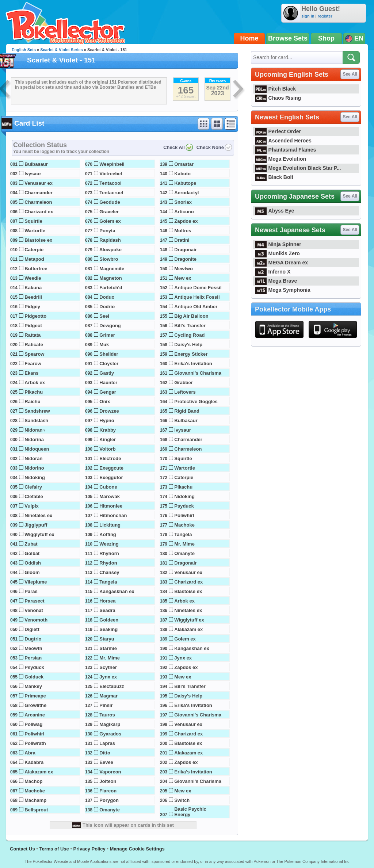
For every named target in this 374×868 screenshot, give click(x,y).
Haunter (108, 383)
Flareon (108, 791)
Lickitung (110, 525)
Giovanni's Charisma (198, 373)
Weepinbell (112, 164)
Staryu (107, 639)
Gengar (108, 392)
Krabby (108, 430)
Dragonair (185, 250)
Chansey (109, 572)
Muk (104, 345)
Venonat (34, 610)
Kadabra (34, 762)
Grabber (184, 383)
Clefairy (33, 487)
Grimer (107, 335)
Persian (33, 658)
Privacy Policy (89, 849)
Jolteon (108, 781)
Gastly (107, 373)
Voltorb (108, 449)
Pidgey (32, 307)
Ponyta (107, 231)
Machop (33, 781)
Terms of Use (54, 849)
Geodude (110, 202)
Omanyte (110, 810)
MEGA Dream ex (281, 263)
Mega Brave (276, 281)
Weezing (109, 544)
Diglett (32, 629)
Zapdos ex (186, 221)
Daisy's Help (188, 345)
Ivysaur (33, 174)
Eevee (106, 762)
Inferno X (273, 272)
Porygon (109, 800)
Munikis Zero (277, 253)
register (325, 16)
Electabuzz (112, 686)
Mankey (33, 686)
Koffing (108, 534)
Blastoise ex (38, 240)
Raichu (32, 402)
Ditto (105, 753)
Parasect (34, 601)
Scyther (108, 667)
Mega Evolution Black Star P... (298, 168)
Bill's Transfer (190, 326)
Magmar (108, 696)
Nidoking (35, 477)
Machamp (35, 800)
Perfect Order (278, 131)
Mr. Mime (110, 658)
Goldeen (109, 620)
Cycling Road (189, 335)
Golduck (34, 677)
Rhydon (108, 563)
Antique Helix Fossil (197, 297)
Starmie (108, 648)
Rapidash (110, 240)
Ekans (31, 373)
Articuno (184, 212)
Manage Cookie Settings (137, 849)
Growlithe (35, 705)
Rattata (33, 335)
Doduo (107, 297)
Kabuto (182, 174)
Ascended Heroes (283, 141)
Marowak (110, 496)
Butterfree (36, 269)
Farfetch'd (111, 288)
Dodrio (107, 307)
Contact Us (22, 849)
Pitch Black (275, 89)
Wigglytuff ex (39, 534)
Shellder (109, 354)
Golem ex (110, 221)
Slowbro (109, 259)
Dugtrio (33, 639)
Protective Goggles (196, 402)
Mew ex (183, 278)
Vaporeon (110, 772)
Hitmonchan (113, 515)
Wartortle (35, 231)
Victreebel (111, 174)
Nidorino (34, 468)
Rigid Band (187, 411)
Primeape (35, 696)
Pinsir (106, 705)
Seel (104, 316)
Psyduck (34, 667)
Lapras (107, 743)
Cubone (108, 487)
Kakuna (33, 288)
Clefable (34, 496)
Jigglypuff (36, 525)
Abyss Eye (274, 211)
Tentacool (110, 183)
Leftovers (185, 392)
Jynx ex (108, 677)
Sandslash (36, 420)
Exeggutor (111, 477)
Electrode (110, 458)
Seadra (107, 610)
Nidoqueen (37, 449)
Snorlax (183, 202)
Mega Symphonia (283, 290)
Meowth (33, 648)
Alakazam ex (39, 772)
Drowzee (109, 411)
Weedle (33, 278)
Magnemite (112, 269)
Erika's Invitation (193, 364)
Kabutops (185, 183)
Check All (174, 147)
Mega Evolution (280, 159)
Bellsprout (36, 810)
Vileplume (36, 582)
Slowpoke (110, 250)
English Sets (24, 50)
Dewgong (110, 326)
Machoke (35, 791)
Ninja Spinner (278, 244)
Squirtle (33, 221)
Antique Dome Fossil (198, 288)
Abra (30, 753)
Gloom (32, 572)
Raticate (34, 345)
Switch (182, 800)
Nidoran (33, 458)
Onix (105, 402)
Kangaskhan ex (117, 591)
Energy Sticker (191, 354)
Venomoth (36, 620)
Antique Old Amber (196, 307)
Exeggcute (111, 468)
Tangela (108, 582)
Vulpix (32, 506)
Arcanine (35, 715)
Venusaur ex (39, 183)
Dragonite (185, 259)
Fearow (33, 364)
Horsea (107, 601)
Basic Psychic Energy (190, 812)
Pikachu (34, 392)
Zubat (31, 544)
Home (249, 38)
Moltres (183, 231)
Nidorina (34, 439)
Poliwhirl (34, 734)
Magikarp (110, 724)
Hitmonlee (111, 506)
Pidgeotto (35, 316)
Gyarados (110, 734)
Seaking (108, 629)
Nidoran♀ (35, 430)
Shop (326, 38)
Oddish (33, 563)
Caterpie (34, 250)
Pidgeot (33, 326)
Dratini (182, 240)
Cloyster (109, 364)
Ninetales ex (38, 515)
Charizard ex (39, 212)
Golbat (32, 553)
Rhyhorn (109, 553)
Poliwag (33, 724)
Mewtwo (184, 269)
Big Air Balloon (191, 316)
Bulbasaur (36, 164)
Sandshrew (37, 411)
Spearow (34, 354)
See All (350, 74)
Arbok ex (35, 383)
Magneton (110, 278)
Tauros (107, 715)
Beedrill (33, 297)
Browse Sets (288, 38)
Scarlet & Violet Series (62, 50)
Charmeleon (38, 202)
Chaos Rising (278, 98)
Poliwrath (35, 743)
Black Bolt (274, 177)
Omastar (184, 164)
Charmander (39, 193)
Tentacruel (111, 193)
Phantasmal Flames (285, 150)
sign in (308, 16)
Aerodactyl (186, 193)
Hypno (107, 420)
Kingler (108, 439)
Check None (210, 147)
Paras (31, 591)
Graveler (109, 212)
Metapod (34, 259)
